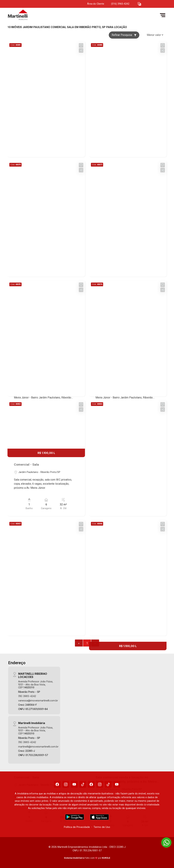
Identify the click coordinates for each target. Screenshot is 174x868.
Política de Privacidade (77, 827)
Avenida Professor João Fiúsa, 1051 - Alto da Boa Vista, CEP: (36, 684)
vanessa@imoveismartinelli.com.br (38, 700)
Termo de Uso (102, 827)
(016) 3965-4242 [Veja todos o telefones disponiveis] (120, 4)
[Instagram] (66, 784)
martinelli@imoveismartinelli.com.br (38, 747)
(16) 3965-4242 (27, 696)
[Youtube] (74, 784)
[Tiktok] (83, 784)
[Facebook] (57, 784)
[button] (139, 4)
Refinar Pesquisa (124, 35)
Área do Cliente (96, 4)
